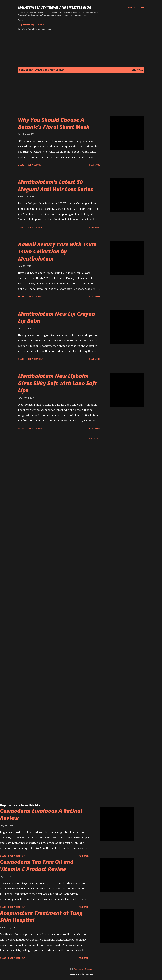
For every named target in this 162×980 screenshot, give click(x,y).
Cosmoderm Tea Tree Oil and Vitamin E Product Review (37, 865)
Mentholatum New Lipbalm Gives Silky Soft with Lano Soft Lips (57, 383)
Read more (95, 165)
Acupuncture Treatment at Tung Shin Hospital (41, 916)
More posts (94, 438)
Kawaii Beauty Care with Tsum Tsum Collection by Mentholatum (57, 251)
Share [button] (21, 165)
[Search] (131, 7)
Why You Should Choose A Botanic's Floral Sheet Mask (54, 123)
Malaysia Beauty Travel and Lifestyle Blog (55, 7)
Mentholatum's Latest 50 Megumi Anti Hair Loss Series (56, 185)
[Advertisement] (80, 98)
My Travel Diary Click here (32, 24)
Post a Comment (35, 165)
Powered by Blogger (81, 969)
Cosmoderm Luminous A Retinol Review (41, 814)
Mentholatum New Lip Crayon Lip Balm (57, 317)
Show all (137, 70)
